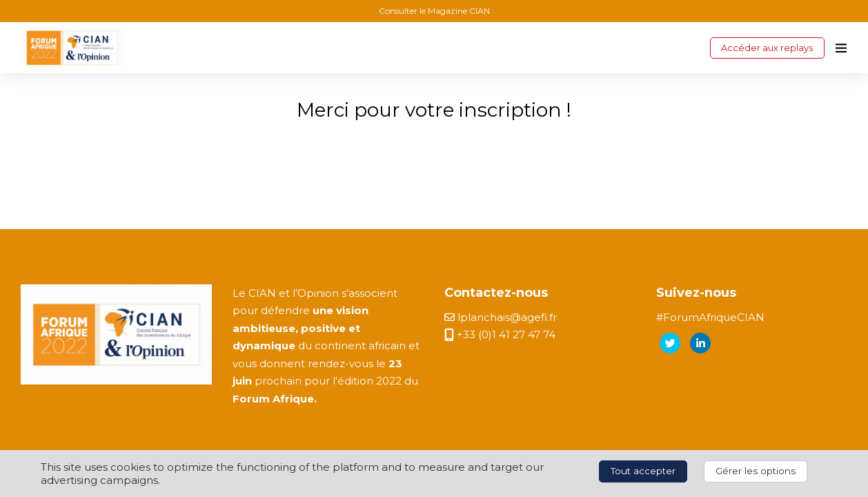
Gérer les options (756, 471)
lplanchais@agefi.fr (501, 317)
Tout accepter (643, 471)
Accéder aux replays (767, 48)
